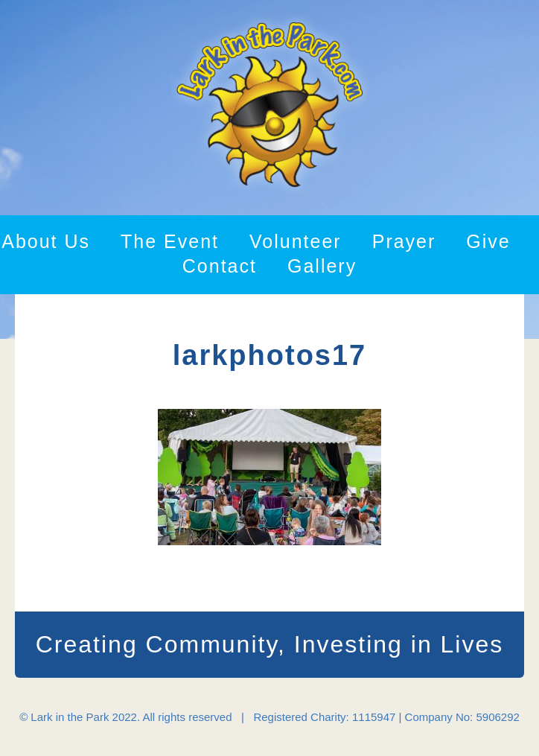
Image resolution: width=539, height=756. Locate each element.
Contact (220, 266)
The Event (170, 241)
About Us (46, 241)
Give (488, 241)
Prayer (404, 241)
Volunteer (296, 241)
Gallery (322, 266)
